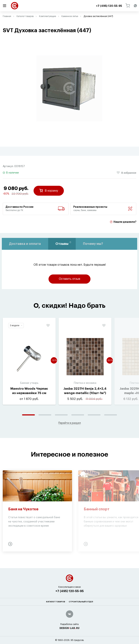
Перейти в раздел (70, 423)
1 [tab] (28, 415)
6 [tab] (111, 415)
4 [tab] (78, 415)
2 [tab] (45, 415)
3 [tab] (61, 415)
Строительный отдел (81, 602)
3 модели (16, 325)
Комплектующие (48, 16)
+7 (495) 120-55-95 (70, 591)
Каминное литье (70, 16)
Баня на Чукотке (23, 509)
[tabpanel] (69, 88)
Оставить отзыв (69, 279)
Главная (7, 16)
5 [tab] (94, 415)
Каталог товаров (25, 16)
